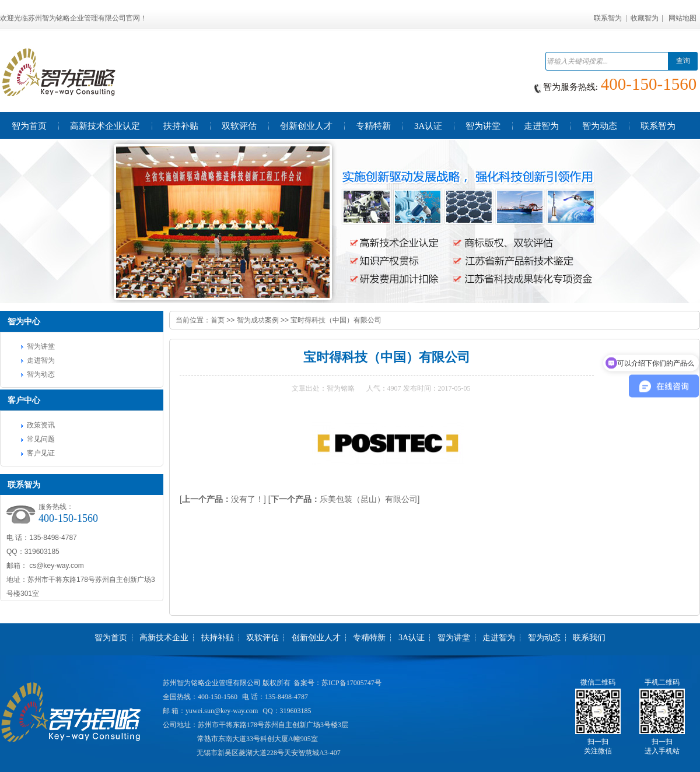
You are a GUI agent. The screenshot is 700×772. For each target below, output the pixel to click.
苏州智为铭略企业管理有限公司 (212, 683)
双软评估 (262, 638)
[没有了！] (223, 499)
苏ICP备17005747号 (351, 683)
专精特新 (369, 638)
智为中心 (24, 321)
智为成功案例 (258, 320)
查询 (683, 61)
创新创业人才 (316, 638)
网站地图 (682, 18)
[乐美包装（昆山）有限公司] (344, 499)
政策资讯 (41, 425)
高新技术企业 (164, 638)
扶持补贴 (218, 638)
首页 (218, 320)
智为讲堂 (41, 346)
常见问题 (41, 439)
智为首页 (111, 638)
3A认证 (412, 638)
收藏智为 (645, 18)
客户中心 (24, 400)
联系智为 (608, 18)
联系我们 (589, 638)
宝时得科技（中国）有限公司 (336, 320)
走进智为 (41, 360)
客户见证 (41, 453)
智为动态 (41, 374)
